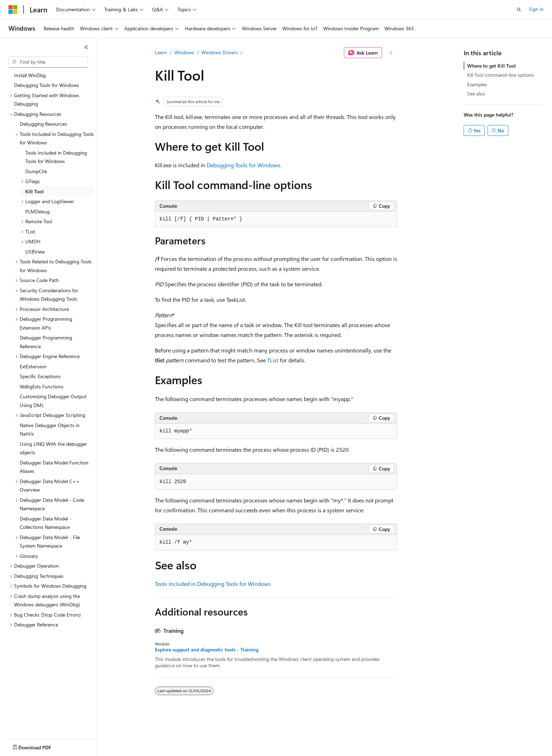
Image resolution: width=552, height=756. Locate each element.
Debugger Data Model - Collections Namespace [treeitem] (46, 523)
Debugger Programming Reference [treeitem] (46, 342)
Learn (161, 52)
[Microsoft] (13, 10)
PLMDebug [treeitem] (37, 211)
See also (476, 93)
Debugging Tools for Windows (243, 165)
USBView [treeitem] (35, 252)
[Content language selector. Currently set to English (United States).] (41, 746)
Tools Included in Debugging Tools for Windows (213, 584)
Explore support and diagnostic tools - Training (207, 650)
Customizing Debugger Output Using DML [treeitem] (53, 401)
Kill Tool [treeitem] (34, 191)
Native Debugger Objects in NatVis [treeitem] (50, 430)
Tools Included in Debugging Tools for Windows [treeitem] (56, 157)
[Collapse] (86, 47)
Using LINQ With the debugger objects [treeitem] (53, 448)
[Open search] (519, 10)
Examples (477, 84)
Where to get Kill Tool (491, 66)
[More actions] (391, 53)
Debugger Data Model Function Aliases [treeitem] (54, 467)
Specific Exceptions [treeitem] (40, 376)
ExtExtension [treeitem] (33, 366)
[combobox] (48, 62)
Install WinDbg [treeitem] (30, 75)
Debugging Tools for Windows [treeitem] (46, 85)
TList (273, 360)
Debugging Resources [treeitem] (43, 124)
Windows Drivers (219, 52)
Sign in (536, 9)
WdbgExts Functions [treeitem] (42, 386)
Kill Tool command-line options (500, 75)
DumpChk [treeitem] (36, 171)
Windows (184, 52)
